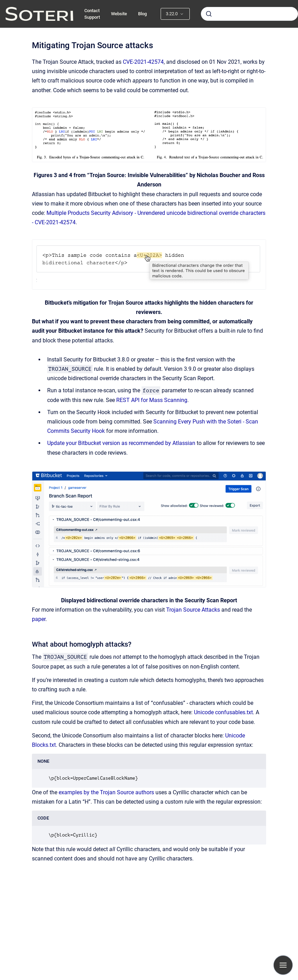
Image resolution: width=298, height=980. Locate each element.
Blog (142, 14)
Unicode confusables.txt (223, 712)
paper (39, 619)
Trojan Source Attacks (193, 610)
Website (119, 14)
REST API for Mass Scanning (152, 400)
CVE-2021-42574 (143, 62)
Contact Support (92, 14)
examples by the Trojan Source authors (106, 792)
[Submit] (209, 14)
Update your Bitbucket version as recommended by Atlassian (121, 443)
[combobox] (249, 14)
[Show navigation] (283, 965)
